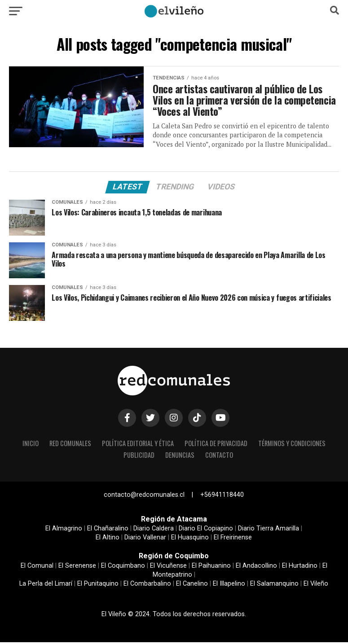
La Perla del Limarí (46, 585)
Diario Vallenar (145, 539)
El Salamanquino (274, 585)
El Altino (108, 539)
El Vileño (316, 585)
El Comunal (37, 567)
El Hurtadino (300, 567)
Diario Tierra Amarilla (269, 530)
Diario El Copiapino (206, 530)
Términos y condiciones (292, 445)
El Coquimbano (123, 567)
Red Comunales (70, 445)
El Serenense (77, 567)
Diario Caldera (154, 530)
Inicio (31, 445)
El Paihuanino (211, 567)
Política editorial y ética (138, 445)
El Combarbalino (147, 585)
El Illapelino (229, 585)
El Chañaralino (108, 530)
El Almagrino (64, 530)
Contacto (219, 457)
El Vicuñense (168, 567)
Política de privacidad (216, 445)
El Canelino (192, 585)
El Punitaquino (98, 585)
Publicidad (139, 457)
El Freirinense (233, 539)
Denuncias (180, 457)
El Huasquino (190, 539)
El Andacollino (256, 567)
